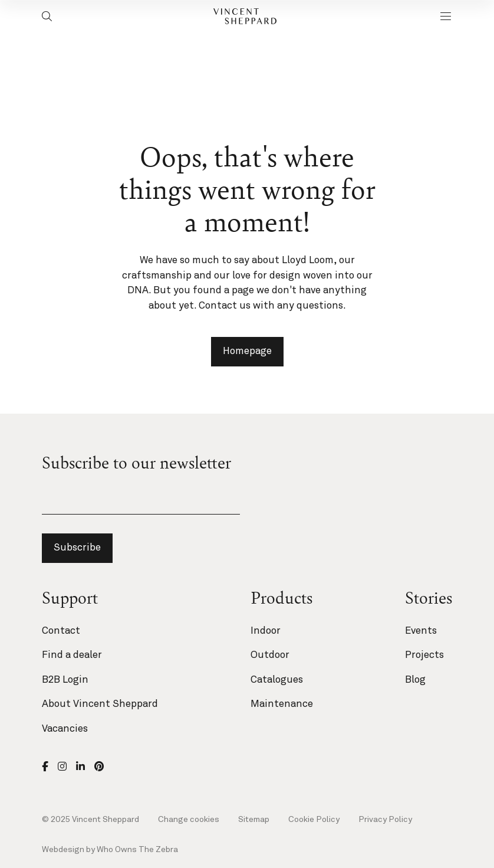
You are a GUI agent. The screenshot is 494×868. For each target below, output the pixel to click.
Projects (424, 655)
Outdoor (270, 655)
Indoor (266, 631)
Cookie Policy (314, 820)
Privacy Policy (385, 820)
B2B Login (65, 680)
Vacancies (65, 729)
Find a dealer (72, 655)
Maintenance (282, 704)
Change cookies (189, 820)
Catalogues (277, 680)
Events (421, 631)
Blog (415, 680)
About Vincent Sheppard (100, 704)
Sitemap (254, 820)
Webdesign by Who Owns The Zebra (110, 850)
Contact (61, 631)
